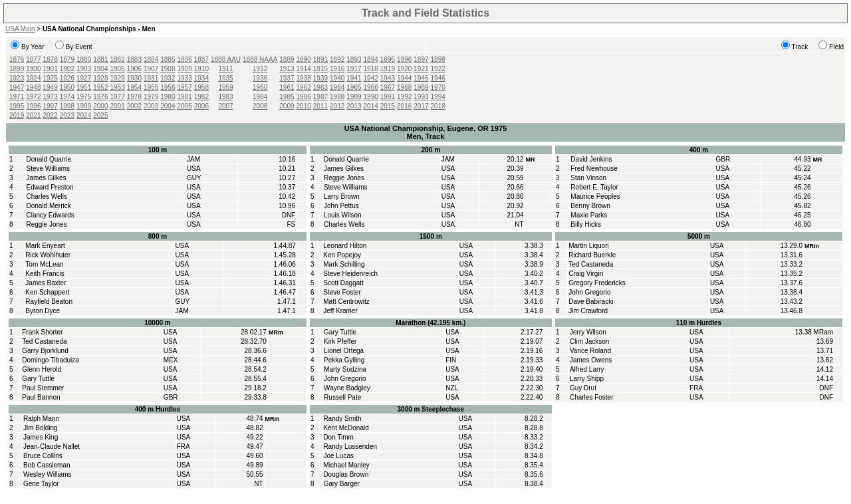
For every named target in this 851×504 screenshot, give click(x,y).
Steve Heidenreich (350, 274)
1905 (118, 69)
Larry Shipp (587, 379)
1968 (404, 87)
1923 (17, 78)
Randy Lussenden (350, 446)
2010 (304, 106)
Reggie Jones (46, 224)
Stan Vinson (588, 178)
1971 (17, 97)
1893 (354, 60)
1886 (185, 60)
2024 (84, 115)
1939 (320, 78)
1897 (421, 60)
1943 (388, 78)
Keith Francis (45, 274)
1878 (51, 60)
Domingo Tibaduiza (51, 360)
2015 (388, 106)
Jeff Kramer (340, 311)
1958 (201, 87)
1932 (168, 78)
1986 (304, 97)
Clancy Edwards (50, 215)
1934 (201, 78)
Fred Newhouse (594, 169)
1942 (371, 78)
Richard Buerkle (592, 255)
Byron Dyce (43, 311)
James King (41, 437)
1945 (421, 78)
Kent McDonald (346, 428)
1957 (185, 87)
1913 (287, 69)
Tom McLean (44, 264)
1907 (151, 69)
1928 (100, 78)
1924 (33, 78)
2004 (168, 106)
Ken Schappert (47, 292)
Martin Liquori (589, 246)
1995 (17, 106)
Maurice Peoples (595, 196)
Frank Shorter (42, 332)
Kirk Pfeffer (340, 341)
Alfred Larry (587, 369)
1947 (17, 87)
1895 (388, 60)
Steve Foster (342, 292)
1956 (168, 87)
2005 (185, 106)
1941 (354, 78)
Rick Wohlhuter (48, 255)
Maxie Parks (589, 215)
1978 (134, 97)
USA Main (20, 29)
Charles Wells (47, 196)
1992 (404, 97)
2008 (260, 106)
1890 (304, 60)
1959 (225, 87)
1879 (67, 60)
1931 (151, 78)
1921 (421, 69)
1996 (33, 106)
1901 (51, 69)
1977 (118, 97)
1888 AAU (226, 60)
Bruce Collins (43, 456)
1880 (84, 60)
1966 (371, 87)
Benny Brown (590, 206)
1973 (51, 97)
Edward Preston (50, 187)
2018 (438, 106)
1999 (84, 106)
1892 (337, 60)
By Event (79, 47)
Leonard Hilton (345, 246)
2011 (320, 106)
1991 (388, 97)
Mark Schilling (344, 264)
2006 (201, 106)
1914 (304, 69)
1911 (225, 69)
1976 (100, 97)
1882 (118, 60)
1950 (67, 87)
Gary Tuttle (38, 379)
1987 (320, 97)
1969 (421, 87)
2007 (225, 106)
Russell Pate (342, 397)
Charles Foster (592, 397)
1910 (201, 69)
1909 (185, 69)
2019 (17, 115)
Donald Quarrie (49, 159)
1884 (151, 60)
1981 (185, 97)
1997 (51, 106)
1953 (118, 87)
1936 (260, 78)
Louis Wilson (343, 215)
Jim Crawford (588, 311)
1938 (304, 78)
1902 (67, 69)
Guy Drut (583, 388)
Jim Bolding (41, 428)
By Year (33, 47)
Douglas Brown (346, 474)
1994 (438, 97)
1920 (404, 69)
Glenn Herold (42, 369)
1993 (421, 97)
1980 (168, 97)
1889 (287, 60)
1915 (320, 69)
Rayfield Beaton (49, 302)
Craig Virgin (586, 274)
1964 (337, 87)
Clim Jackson (589, 341)
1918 (371, 69)
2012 (337, 106)
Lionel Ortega (344, 351)
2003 (151, 106)
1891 (320, 60)
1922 (438, 69)
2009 (287, 106)
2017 (421, 106)
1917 (354, 69)
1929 (118, 78)
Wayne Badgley (347, 388)
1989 (354, 97)
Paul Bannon (41, 397)
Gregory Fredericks (597, 283)
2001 (118, 106)
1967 (388, 87)
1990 (371, 97)
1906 (134, 69)
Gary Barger (341, 484)
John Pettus (341, 206)
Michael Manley (346, 465)
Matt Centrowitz (346, 302)
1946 (438, 78)
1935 (225, 78)
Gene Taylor (41, 484)
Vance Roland (590, 351)
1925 (51, 78)
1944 (404, 78)
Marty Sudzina (345, 369)
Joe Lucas (338, 456)
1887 (201, 60)
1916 (337, 69)
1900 (33, 69)
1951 (84, 87)
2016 (404, 106)
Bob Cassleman (47, 465)
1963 (320, 87)
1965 (354, 87)
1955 (151, 87)
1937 (287, 78)
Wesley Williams (48, 474)
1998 (67, 106)
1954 (134, 87)
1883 (134, 60)
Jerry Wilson (588, 332)
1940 (337, 78)
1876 (17, 60)
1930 (134, 78)
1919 (388, 69)
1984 (260, 97)
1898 (438, 60)
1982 (201, 97)
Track (800, 47)
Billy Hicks (586, 224)
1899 (17, 69)
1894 (371, 60)
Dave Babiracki (591, 302)
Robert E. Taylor (594, 187)
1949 (51, 87)
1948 (33, 87)
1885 (168, 60)
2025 (100, 115)
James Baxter (46, 283)
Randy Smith (342, 419)
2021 (33, 115)
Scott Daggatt (343, 283)
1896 (404, 60)
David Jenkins (591, 159)
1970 (438, 87)
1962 (304, 87)
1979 (151, 97)
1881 (100, 60)
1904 (100, 69)
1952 (100, 87)
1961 (287, 87)
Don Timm (338, 437)
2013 (354, 106)
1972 (33, 97)
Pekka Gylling (344, 360)
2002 (134, 106)
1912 (260, 69)
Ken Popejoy (342, 255)
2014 (371, 106)
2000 (100, 106)
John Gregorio (589, 292)
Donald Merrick (48, 206)
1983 (225, 97)
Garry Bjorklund (45, 351)
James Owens (591, 360)
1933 (185, 78)
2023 (67, 115)
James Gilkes (46, 178)
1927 (84, 78)
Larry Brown (342, 196)
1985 (287, 97)
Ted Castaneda (591, 264)
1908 (168, 69)
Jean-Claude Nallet (52, 446)
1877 (33, 60)
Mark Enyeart (45, 246)
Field (836, 47)
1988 (337, 97)
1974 (67, 97)
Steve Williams (48, 169)
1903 (84, 69)
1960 (260, 87)
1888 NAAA (260, 60)
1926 (67, 78)
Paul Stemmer (43, 388)
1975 (84, 97)
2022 (51, 115)
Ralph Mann (41, 419)
